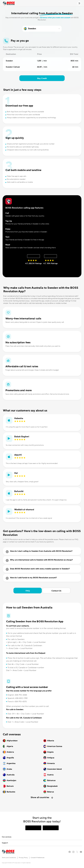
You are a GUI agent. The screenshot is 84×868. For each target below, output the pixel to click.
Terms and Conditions (9, 858)
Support (5, 843)
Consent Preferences (38, 858)
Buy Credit (42, 78)
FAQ (28, 591)
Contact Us (56, 591)
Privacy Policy (23, 858)
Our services (7, 837)
